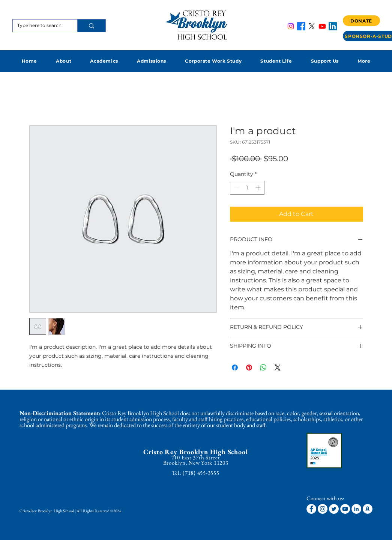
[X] (312, 26)
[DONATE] (361, 21)
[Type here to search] (39, 26)
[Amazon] (368, 509)
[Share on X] (278, 367)
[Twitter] (334, 509)
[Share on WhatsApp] (263, 367)
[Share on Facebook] (235, 367)
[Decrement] (236, 188)
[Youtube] (322, 26)
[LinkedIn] (333, 26)
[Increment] (259, 188)
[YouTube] (345, 509)
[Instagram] (291, 26)
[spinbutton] (247, 188)
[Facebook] (301, 26)
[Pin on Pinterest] (249, 367)
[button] (64, 61)
